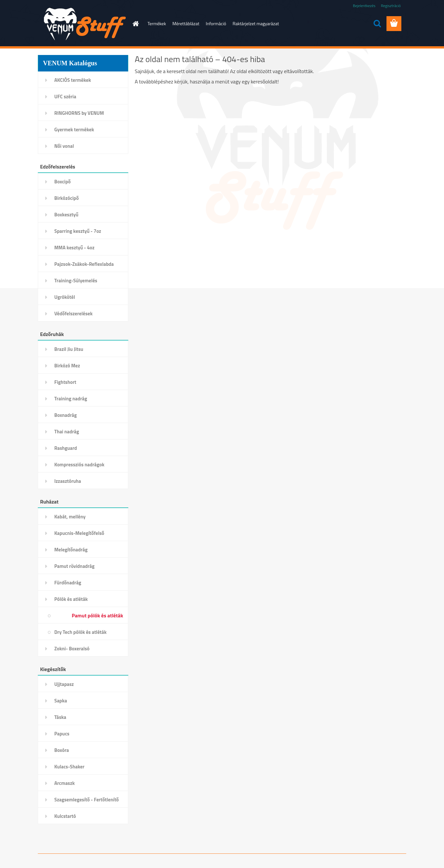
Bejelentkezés (364, 6)
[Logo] (82, 24)
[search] (377, 24)
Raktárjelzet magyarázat (256, 23)
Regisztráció (391, 6)
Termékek (157, 23)
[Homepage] (135, 24)
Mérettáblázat (186, 23)
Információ (216, 23)
